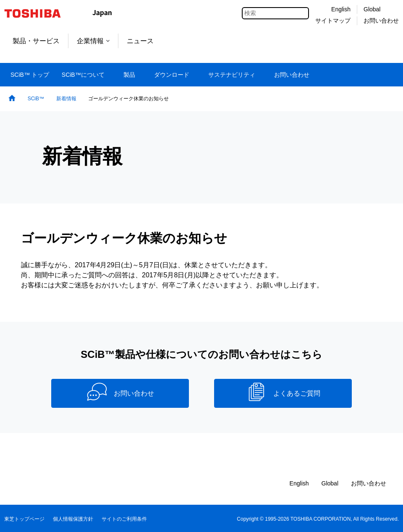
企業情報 (93, 41)
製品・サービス (36, 41)
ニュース (140, 41)
